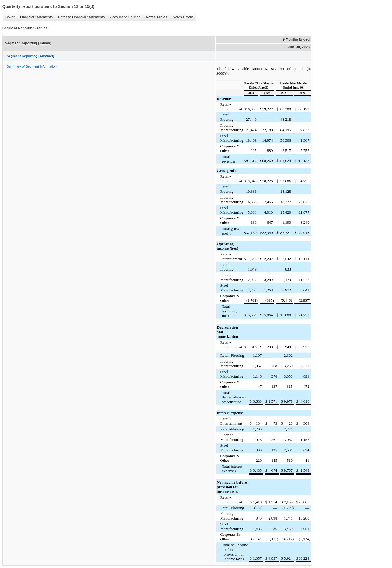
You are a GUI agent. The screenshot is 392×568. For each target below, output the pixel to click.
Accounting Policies (124, 17)
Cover (8, 17)
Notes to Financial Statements (80, 17)
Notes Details (182, 17)
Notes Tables (155, 17)
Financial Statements (35, 17)
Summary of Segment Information (32, 66)
